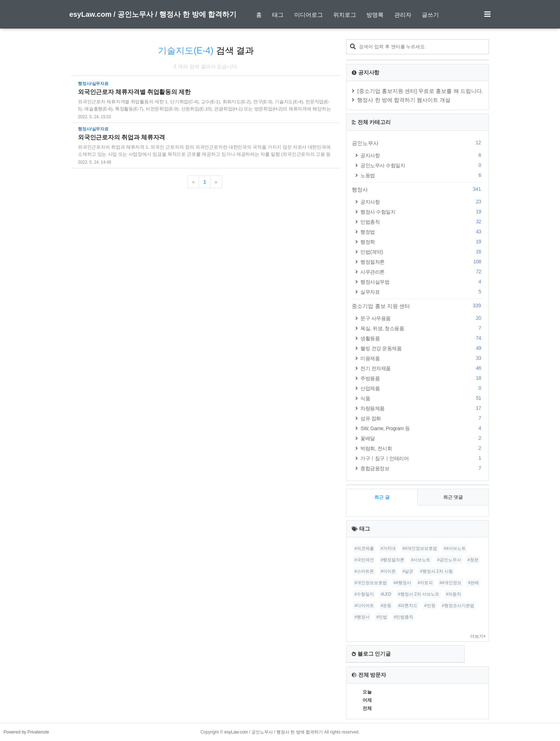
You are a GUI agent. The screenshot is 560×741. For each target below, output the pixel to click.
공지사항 (422, 155)
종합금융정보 (422, 468)
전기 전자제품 (422, 368)
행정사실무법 (422, 282)
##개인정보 (451, 583)
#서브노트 (421, 560)
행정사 (417, 189)
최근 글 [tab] (382, 497)
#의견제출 (364, 548)
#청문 (473, 560)
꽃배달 (422, 438)
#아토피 (425, 583)
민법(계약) (422, 252)
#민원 (430, 606)
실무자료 (422, 292)
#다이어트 (364, 606)
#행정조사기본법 (458, 606)
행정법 (422, 232)
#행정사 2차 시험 (436, 571)
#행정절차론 (393, 560)
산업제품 (422, 388)
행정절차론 (422, 262)
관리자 (403, 15)
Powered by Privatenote (26, 732)
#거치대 (388, 548)
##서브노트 (455, 548)
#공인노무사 (449, 560)
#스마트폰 (364, 571)
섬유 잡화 (422, 418)
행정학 (422, 242)
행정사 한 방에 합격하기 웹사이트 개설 (404, 100)
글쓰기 (430, 15)
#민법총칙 (404, 617)
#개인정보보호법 (371, 583)
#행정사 (362, 617)
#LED (386, 594)
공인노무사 (417, 143)
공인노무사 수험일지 (422, 165)
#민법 (382, 617)
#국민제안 (364, 560)
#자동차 (454, 594)
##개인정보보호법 (420, 548)
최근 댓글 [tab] (453, 497)
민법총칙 (422, 222)
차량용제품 (422, 408)
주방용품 (422, 378)
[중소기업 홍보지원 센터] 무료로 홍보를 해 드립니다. (420, 91)
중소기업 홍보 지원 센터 (417, 306)
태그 (278, 15)
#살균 (408, 571)
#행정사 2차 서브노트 (419, 594)
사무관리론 (422, 272)
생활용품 (422, 338)
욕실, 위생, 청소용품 (422, 328)
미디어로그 (309, 15)
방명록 (375, 15)
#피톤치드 (408, 606)
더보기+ (478, 636)
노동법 (422, 175)
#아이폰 (388, 571)
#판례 (473, 583)
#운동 (386, 606)
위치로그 (345, 15)
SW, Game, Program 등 (422, 428)
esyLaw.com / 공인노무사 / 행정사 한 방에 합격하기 (153, 14)
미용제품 (422, 358)
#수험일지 (364, 594)
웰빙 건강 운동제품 (422, 348)
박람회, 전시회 (422, 448)
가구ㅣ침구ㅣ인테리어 (422, 458)
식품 (422, 398)
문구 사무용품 (422, 318)
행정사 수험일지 (422, 212)
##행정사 (402, 583)
